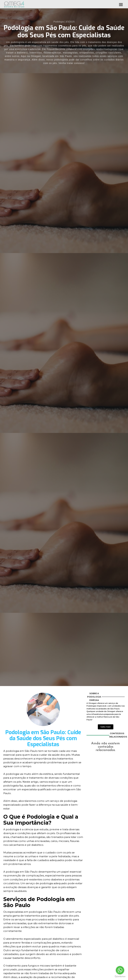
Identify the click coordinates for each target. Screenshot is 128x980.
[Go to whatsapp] (120, 970)
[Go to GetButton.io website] (120, 977)
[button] (121, 4)
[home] (14, 4)
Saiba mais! (106, 727)
